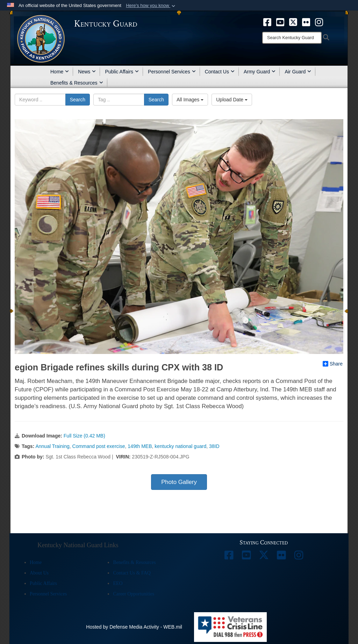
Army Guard (260, 72)
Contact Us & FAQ (132, 573)
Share (333, 364)
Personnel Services (172, 72)
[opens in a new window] (267, 22)
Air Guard (298, 72)
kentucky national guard (180, 446)
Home (60, 72)
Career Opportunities (134, 594)
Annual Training (52, 446)
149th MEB (140, 446)
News (87, 72)
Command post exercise (99, 446)
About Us (39, 573)
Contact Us (220, 72)
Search (78, 100)
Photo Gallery (179, 482)
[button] (151, 6)
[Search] (292, 38)
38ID (214, 446)
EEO (118, 583)
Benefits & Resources (77, 83)
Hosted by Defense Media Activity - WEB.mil (134, 627)
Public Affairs (122, 72)
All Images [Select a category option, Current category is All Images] (190, 100)
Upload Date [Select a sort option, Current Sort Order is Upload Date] (232, 100)
